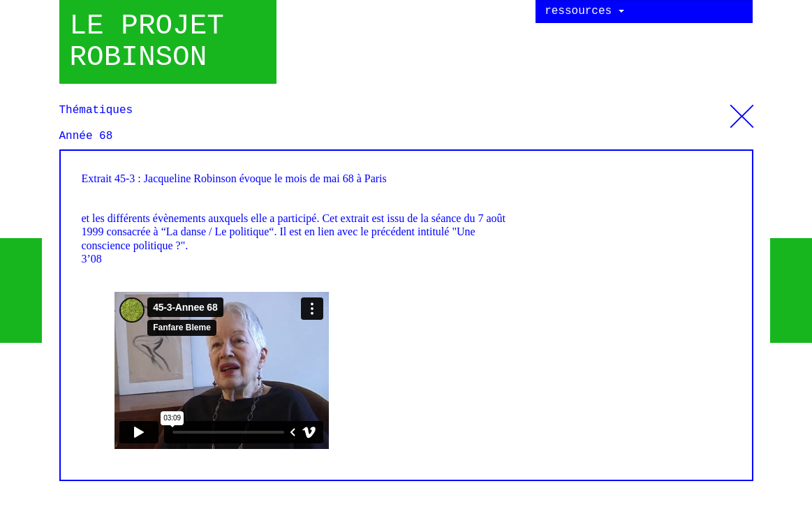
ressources (584, 11)
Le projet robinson (147, 42)
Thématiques (742, 111)
